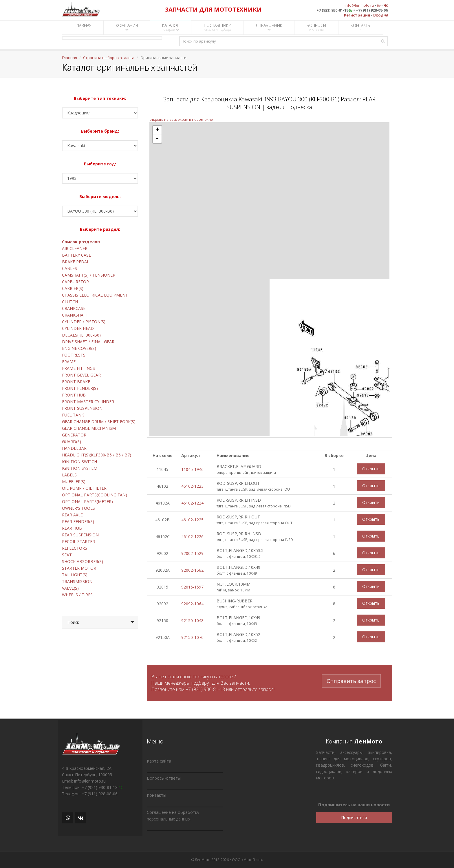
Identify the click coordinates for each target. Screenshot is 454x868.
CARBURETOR (75, 282)
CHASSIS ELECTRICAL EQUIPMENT (95, 295)
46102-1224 (192, 503)
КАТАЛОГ (171, 27)
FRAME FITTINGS (78, 368)
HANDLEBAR (74, 448)
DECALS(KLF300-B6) (81, 335)
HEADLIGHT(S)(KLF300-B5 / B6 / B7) (97, 455)
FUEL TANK (73, 415)
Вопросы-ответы (164, 778)
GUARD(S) (72, 442)
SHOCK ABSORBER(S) (83, 561)
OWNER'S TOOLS (78, 508)
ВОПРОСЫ (316, 27)
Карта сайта (159, 761)
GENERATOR (74, 435)
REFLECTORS (75, 548)
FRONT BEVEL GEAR (81, 375)
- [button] (157, 139)
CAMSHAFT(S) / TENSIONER (89, 275)
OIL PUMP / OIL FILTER (84, 488)
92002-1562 (192, 570)
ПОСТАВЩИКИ (218, 27)
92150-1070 (192, 637)
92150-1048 (192, 621)
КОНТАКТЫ (361, 27)
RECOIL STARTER (78, 541)
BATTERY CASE (76, 255)
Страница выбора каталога (109, 58)
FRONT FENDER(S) (80, 388)
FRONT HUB (74, 395)
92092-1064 (192, 604)
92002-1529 (192, 553)
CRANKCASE (74, 308)
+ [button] (157, 130)
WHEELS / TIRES (77, 595)
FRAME (69, 362)
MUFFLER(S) (74, 481)
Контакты (156, 795)
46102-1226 (192, 537)
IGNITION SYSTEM (80, 468)
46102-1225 (192, 520)
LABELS (69, 475)
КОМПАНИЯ (127, 27)
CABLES (69, 268)
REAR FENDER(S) (78, 521)
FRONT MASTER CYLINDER (88, 402)
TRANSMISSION (77, 581)
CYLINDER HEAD (78, 328)
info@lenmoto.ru (359, 5)
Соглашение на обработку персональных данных (173, 816)
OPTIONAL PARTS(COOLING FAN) (95, 495)
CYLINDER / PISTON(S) (84, 322)
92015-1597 (192, 587)
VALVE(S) (70, 588)
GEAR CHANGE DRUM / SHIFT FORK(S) (99, 422)
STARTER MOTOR (79, 568)
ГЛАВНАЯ (83, 27)
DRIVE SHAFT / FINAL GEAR (88, 342)
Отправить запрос (351, 680)
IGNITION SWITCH (79, 462)
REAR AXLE (72, 515)
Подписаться (354, 817)
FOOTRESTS (74, 355)
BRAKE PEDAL (76, 262)
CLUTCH (70, 302)
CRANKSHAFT (75, 315)
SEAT (67, 555)
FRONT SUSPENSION (82, 408)
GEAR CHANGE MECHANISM (89, 428)
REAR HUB (72, 528)
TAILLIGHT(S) (75, 575)
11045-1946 (192, 469)
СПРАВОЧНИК (269, 27)
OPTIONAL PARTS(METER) (87, 501)
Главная (69, 58)
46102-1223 (192, 486)
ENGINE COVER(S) (79, 348)
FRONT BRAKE (76, 382)
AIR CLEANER (75, 248)
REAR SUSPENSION (80, 535)
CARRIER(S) (73, 288)
